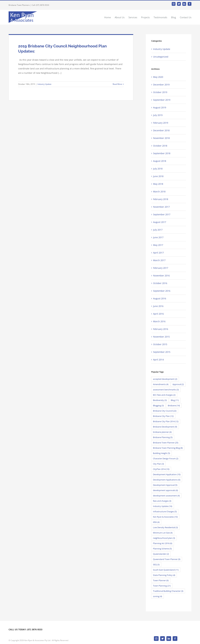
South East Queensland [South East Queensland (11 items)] (166, 570)
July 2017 (158, 230)
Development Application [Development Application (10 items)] (167, 474)
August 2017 (160, 222)
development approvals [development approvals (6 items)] (165, 490)
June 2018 (158, 176)
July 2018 (158, 169)
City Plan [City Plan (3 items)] (158, 464)
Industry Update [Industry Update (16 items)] (163, 506)
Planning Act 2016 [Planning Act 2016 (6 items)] (163, 543)
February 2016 (161, 329)
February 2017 (161, 268)
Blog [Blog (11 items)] (175, 400)
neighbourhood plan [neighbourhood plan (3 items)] (164, 538)
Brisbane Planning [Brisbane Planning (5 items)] (163, 437)
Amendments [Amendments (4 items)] (161, 384)
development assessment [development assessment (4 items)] (166, 496)
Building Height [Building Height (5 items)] (161, 453)
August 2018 (160, 161)
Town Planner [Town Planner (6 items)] (161, 580)
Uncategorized (161, 57)
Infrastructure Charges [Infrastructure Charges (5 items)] (165, 511)
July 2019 (158, 115)
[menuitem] (109, 17)
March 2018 (159, 192)
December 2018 (161, 130)
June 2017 (158, 237)
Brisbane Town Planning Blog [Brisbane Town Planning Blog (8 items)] (168, 448)
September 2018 (162, 153)
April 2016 (158, 314)
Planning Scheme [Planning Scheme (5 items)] (162, 549)
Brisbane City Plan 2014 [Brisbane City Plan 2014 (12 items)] (166, 421)
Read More (117, 84)
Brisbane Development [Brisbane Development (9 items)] (165, 427)
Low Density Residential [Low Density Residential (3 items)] (165, 527)
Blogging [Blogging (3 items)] (158, 405)
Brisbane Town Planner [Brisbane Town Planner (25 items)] (166, 443)
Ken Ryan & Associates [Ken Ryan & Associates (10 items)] (165, 517)
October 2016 (160, 283)
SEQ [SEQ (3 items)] (156, 564)
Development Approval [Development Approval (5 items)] (165, 485)
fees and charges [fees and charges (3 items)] (162, 501)
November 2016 (161, 276)
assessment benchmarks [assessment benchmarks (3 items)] (166, 390)
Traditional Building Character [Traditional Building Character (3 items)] (168, 591)
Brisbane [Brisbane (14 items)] (174, 405)
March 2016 (159, 321)
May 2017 (158, 245)
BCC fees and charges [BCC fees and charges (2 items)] (164, 395)
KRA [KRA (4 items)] (156, 522)
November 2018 (161, 138)
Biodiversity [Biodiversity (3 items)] (160, 400)
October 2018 (160, 146)
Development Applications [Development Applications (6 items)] (167, 480)
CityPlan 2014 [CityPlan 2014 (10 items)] (161, 469)
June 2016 (158, 306)
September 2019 (162, 100)
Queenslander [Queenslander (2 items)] (161, 554)
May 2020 (158, 77)
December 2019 (161, 85)
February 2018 (161, 199)
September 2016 (162, 291)
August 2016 (160, 298)
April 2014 (158, 360)
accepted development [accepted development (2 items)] (165, 379)
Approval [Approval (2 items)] (178, 384)
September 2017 (162, 214)
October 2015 (160, 344)
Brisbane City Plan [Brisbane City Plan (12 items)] (163, 416)
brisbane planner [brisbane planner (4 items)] (162, 432)
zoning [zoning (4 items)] (157, 596)
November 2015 (161, 337)
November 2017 (161, 207)
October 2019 (160, 92)
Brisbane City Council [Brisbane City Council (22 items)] (165, 411)
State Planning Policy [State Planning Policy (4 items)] (164, 575)
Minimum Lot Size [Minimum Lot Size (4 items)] (163, 533)
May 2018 (158, 184)
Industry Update (44, 84)
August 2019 (160, 107)
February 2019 (161, 123)
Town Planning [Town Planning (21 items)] (162, 586)
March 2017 (159, 260)
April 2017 (158, 253)
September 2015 (162, 352)
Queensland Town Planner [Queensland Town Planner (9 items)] (167, 559)
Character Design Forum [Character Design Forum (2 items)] (166, 458)
